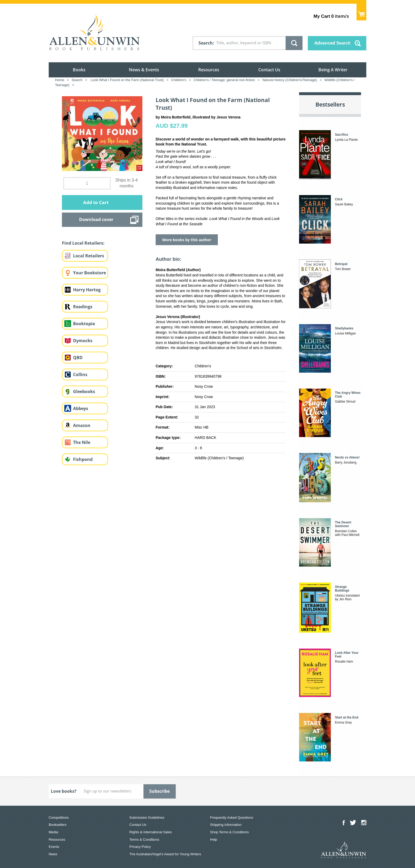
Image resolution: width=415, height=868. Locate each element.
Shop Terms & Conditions (229, 832)
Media (53, 832)
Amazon (82, 425)
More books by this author (187, 240)
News (53, 854)
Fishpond (83, 459)
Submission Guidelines (147, 818)
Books (79, 70)
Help (214, 840)
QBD (78, 358)
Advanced (332, 43)
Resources (209, 70)
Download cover (96, 219)
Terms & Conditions (144, 840)
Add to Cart (96, 202)
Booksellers (58, 825)
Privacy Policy (140, 847)
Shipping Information (226, 825)
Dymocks (83, 341)
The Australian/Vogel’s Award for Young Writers (165, 854)
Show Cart (361, 12)
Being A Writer (333, 70)
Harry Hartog (87, 290)
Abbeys (81, 408)
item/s (331, 16)
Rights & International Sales (151, 832)
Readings (83, 307)
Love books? (64, 791)
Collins (80, 374)
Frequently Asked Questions (232, 818)
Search (206, 43)
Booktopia (84, 324)
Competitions (59, 818)
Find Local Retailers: (83, 243)
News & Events (144, 70)
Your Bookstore (89, 273)
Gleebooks (84, 391)
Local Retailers (89, 256)
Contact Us (269, 70)
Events (54, 847)
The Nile (82, 442)
